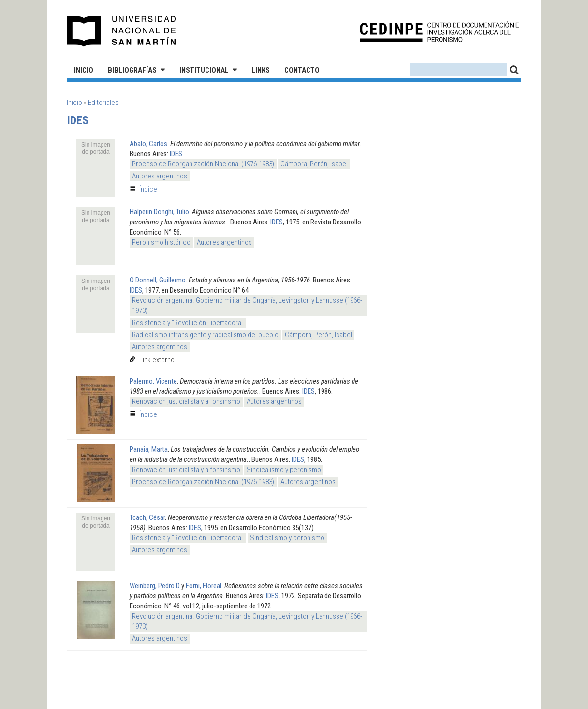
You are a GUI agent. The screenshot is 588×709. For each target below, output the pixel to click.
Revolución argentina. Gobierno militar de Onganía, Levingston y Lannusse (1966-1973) (247, 305)
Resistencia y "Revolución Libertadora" (188, 323)
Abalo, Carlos (148, 144)
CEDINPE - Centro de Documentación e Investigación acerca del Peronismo (439, 32)
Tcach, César (147, 517)
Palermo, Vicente (153, 381)
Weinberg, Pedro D (155, 586)
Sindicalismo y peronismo (284, 470)
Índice (148, 189)
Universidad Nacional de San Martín (122, 31)
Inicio (84, 70)
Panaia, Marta (149, 449)
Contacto (302, 70)
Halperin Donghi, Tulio (159, 212)
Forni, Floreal (204, 586)
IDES (176, 154)
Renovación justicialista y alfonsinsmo (186, 401)
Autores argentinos (160, 176)
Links (261, 70)
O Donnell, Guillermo (158, 280)
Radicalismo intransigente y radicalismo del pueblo (205, 335)
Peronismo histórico (161, 242)
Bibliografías (132, 70)
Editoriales (103, 103)
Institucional (204, 70)
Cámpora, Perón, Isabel (314, 164)
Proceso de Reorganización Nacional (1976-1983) (203, 164)
